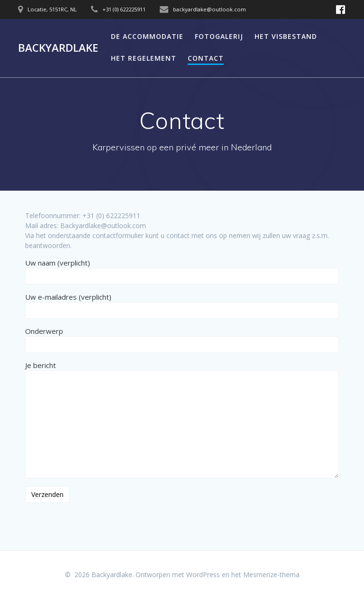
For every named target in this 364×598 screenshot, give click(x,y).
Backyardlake (58, 48)
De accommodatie (147, 36)
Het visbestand (286, 36)
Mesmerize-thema (271, 575)
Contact (206, 58)
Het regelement (144, 58)
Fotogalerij (219, 36)
